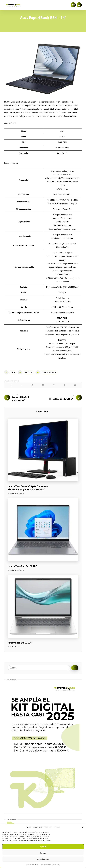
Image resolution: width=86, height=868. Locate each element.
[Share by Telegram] (64, 386)
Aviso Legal (56, 865)
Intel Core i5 (62, 153)
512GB (62, 137)
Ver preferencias (43, 859)
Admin (13, 372)
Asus (62, 131)
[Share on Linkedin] (43, 386)
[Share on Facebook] (11, 386)
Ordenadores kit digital (49, 372)
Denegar (43, 853)
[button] (83, 827)
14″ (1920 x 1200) (62, 148)
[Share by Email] (75, 386)
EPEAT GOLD (62, 318)
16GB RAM (62, 142)
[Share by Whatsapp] (54, 386)
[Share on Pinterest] (32, 386)
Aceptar (43, 847)
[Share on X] (22, 386)
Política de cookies (32, 865)
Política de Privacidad (45, 865)
